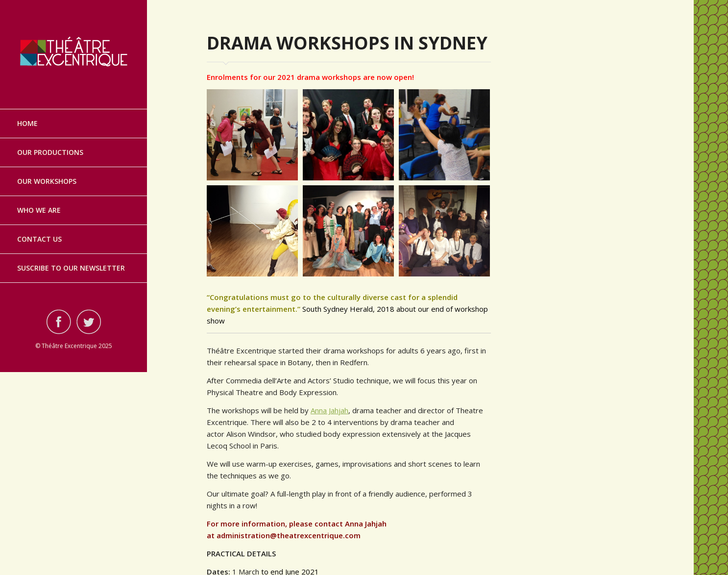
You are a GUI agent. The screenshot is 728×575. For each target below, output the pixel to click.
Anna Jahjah (329, 410)
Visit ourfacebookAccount (59, 322)
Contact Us (39, 239)
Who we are (39, 210)
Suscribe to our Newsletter (71, 268)
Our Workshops (47, 181)
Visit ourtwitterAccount (89, 322)
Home (27, 123)
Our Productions (50, 152)
